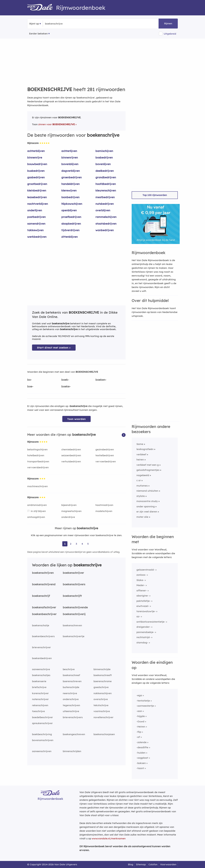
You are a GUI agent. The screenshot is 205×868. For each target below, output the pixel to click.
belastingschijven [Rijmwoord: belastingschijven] (37, 449)
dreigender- (143, 627)
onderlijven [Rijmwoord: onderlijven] (35, 210)
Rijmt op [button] (34, 24)
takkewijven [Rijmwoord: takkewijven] (35, 230)
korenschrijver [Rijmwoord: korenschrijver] (40, 693)
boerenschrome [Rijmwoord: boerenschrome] (103, 681)
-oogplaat (142, 758)
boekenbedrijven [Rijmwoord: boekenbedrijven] (42, 658)
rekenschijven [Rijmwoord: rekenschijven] (40, 705)
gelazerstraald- (146, 570)
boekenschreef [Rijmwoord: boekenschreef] (71, 675)
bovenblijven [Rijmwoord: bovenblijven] (70, 164)
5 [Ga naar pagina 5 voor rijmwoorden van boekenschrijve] (88, 544)
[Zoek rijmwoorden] (61, 24)
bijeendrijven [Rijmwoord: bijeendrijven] (69, 505)
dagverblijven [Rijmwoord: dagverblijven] (71, 171)
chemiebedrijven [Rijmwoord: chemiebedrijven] (71, 449)
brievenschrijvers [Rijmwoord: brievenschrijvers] (73, 717)
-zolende (141, 742)
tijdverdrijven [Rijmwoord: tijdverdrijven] (70, 230)
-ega (139, 695)
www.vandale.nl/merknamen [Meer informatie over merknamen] (109, 838)
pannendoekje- (145, 632)
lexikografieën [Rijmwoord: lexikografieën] (145, 449)
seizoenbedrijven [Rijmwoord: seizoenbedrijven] (71, 455)
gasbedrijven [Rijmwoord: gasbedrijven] (36, 177)
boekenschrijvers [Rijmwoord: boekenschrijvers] (74, 584)
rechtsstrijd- (143, 637)
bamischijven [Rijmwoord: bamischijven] (104, 151)
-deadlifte (142, 747)
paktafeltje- (143, 601)
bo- (29, 380)
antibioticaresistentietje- (151, 622)
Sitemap (141, 864)
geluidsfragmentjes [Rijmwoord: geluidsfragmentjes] (148, 470)
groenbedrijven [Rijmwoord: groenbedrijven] (72, 177)
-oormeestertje (145, 706)
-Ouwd (140, 721)
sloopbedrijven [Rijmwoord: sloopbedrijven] (71, 224)
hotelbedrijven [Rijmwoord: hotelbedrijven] (36, 455)
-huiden (141, 753)
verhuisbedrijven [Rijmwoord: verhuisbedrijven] (71, 461)
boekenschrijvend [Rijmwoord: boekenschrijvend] (44, 584)
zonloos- (141, 575)
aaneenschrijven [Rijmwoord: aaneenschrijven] (42, 751)
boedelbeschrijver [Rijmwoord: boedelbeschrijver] (42, 717)
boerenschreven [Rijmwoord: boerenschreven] (72, 681)
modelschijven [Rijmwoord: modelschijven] (104, 511)
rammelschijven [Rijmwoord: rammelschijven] (106, 217)
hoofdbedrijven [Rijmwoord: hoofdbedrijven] (106, 184)
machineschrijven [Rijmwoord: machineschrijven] (37, 486)
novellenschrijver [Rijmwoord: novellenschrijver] (103, 717)
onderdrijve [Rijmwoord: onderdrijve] (68, 517)
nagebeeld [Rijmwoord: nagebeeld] (143, 475)
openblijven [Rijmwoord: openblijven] (69, 210)
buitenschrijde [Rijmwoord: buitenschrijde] (71, 687)
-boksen (141, 763)
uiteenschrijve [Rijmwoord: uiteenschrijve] (71, 711)
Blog (131, 864)
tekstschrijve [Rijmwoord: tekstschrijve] (101, 705)
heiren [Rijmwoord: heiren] (140, 460)
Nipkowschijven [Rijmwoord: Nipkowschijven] (72, 204)
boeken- (101, 380)
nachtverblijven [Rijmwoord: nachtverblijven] (38, 204)
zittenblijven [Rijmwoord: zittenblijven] (70, 237)
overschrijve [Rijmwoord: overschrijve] (101, 699)
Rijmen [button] (168, 23)
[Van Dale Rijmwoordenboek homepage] (42, 8)
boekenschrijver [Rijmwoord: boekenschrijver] (73, 573)
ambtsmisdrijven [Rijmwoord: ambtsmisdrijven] (37, 505)
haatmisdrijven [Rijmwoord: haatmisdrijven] (104, 505)
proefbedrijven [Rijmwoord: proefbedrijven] (71, 217)
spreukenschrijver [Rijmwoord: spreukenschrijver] (42, 723)
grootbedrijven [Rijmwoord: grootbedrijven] (37, 184)
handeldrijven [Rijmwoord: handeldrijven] (70, 184)
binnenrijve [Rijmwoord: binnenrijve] (35, 157)
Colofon (153, 864)
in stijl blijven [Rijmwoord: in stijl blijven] (38, 511)
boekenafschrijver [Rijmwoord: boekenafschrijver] (44, 607)
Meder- (141, 585)
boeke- (66, 386)
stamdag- (142, 643)
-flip (139, 732)
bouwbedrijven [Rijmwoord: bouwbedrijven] (37, 164)
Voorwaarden (168, 864)
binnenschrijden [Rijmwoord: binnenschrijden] (72, 751)
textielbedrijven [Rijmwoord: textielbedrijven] (105, 455)
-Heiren (141, 727)
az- (138, 616)
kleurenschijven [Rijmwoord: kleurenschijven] (106, 190)
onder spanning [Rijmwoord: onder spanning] (146, 506)
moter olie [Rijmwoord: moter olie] (142, 517)
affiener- (142, 590)
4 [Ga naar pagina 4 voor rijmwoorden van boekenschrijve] (82, 544)
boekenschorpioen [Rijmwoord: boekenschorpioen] (104, 734)
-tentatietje (143, 701)
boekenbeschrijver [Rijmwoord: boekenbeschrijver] (44, 614)
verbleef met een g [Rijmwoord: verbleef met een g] (148, 465)
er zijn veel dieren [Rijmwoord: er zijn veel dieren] (147, 512)
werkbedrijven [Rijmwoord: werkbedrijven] (37, 237)
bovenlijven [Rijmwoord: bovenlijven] (103, 164)
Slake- (140, 580)
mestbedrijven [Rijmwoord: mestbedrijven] (105, 197)
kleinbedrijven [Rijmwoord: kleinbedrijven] (37, 190)
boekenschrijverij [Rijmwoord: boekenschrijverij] (74, 614)
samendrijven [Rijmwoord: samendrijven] (36, 224)
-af (138, 737)
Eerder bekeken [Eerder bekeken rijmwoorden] (38, 34)
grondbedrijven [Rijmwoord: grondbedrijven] (106, 177)
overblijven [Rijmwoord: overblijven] (103, 210)
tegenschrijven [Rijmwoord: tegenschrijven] (71, 705)
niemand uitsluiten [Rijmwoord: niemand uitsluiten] (147, 491)
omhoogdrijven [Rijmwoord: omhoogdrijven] (36, 517)
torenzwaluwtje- (146, 611)
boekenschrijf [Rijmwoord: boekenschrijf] (41, 596)
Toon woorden (76, 419)
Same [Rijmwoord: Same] (140, 444)
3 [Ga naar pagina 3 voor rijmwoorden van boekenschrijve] (76, 544)
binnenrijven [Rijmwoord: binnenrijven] (70, 157)
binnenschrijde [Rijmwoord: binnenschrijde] (102, 669)
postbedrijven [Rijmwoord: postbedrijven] (36, 217)
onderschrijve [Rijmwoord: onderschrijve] (71, 699)
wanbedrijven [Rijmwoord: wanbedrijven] (105, 230)
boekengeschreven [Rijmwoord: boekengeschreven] (74, 734)
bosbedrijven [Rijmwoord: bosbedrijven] (104, 157)
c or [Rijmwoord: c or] (139, 480)
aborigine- (143, 596)
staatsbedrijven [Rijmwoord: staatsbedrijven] (106, 224)
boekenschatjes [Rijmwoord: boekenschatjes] (41, 675)
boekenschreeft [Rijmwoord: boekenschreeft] (103, 675)
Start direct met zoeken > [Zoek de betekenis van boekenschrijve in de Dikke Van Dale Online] (54, 348)
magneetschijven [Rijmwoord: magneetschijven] (71, 511)
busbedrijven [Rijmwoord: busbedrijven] (36, 171)
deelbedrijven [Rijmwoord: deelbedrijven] (105, 171)
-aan (139, 711)
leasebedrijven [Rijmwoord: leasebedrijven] (37, 197)
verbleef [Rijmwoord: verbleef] (141, 454)
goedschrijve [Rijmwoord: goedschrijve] (101, 687)
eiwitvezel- (143, 606)
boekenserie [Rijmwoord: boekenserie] (39, 681)
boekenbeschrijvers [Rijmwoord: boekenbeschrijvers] (43, 636)
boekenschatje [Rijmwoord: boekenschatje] (41, 625)
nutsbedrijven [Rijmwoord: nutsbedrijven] (105, 204)
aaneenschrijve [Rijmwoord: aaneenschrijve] (41, 669)
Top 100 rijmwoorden (155, 195)
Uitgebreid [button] (170, 34)
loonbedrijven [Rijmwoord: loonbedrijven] (70, 197)
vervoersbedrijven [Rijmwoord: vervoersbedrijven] (38, 467)
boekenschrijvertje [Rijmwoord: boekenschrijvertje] (74, 636)
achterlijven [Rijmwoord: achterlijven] (69, 151)
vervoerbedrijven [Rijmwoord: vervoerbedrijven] (106, 461)
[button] (124, 435)
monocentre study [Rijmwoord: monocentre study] (147, 501)
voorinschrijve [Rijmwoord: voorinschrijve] (102, 711)
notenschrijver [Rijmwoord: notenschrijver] (40, 699)
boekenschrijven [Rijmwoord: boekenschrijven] (43, 573)
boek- (65, 380)
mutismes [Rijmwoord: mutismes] (142, 486)
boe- (30, 386)
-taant (140, 768)
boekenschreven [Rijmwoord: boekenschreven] (72, 625)
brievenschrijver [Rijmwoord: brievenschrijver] (41, 647)
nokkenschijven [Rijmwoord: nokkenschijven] (103, 693)
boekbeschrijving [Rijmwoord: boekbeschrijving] (42, 734)
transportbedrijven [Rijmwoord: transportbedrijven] (38, 461)
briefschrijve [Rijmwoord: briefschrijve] (39, 687)
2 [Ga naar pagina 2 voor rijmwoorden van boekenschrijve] (71, 544)
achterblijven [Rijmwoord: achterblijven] (36, 151)
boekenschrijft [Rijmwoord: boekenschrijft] (72, 596)
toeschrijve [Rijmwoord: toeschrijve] (38, 711)
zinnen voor (57, 124)
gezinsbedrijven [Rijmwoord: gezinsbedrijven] (105, 449)
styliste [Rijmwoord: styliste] (141, 496)
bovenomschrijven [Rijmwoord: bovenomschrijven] (43, 740)
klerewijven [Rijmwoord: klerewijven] (69, 190)
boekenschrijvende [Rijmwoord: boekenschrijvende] (75, 607)
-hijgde (141, 716)
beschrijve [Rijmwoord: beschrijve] (69, 669)
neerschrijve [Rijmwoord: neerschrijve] (70, 693)
